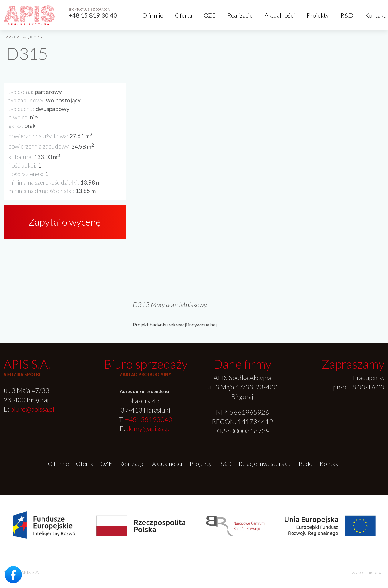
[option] (259, 167)
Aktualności (280, 15)
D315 (37, 37)
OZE (210, 15)
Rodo (306, 463)
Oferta (184, 15)
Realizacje (240, 15)
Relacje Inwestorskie (265, 463)
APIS (10, 37)
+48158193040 (149, 419)
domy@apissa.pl (149, 428)
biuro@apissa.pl (32, 409)
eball (380, 572)
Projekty (318, 15)
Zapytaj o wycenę (65, 222)
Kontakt (375, 15)
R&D (347, 15)
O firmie (153, 15)
